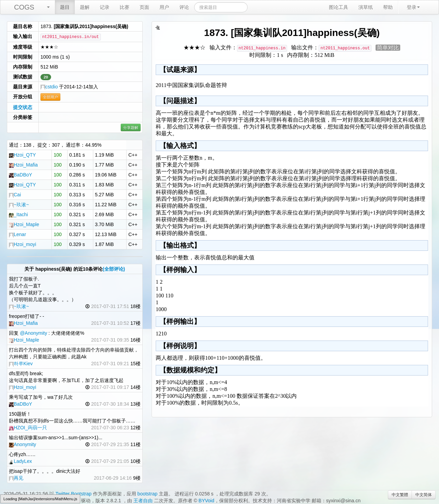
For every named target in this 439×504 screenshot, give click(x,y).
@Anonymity (34, 333)
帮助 (388, 7)
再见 (16, 478)
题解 (85, 7)
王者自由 (143, 501)
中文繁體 (400, 495)
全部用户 (50, 97)
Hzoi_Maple (24, 224)
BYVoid (206, 501)
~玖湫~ (19, 205)
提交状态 (23, 107)
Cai (15, 195)
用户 (164, 7)
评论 (184, 7)
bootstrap (147, 494)
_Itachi (18, 214)
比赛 (124, 7)
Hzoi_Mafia (23, 165)
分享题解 (131, 127)
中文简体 (424, 495)
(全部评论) (114, 269)
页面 (144, 7)
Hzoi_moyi (22, 244)
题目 (65, 7)
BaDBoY (21, 175)
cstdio (49, 87)
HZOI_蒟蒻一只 (28, 428)
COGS (24, 7)
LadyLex (20, 461)
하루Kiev (21, 364)
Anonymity (22, 444)
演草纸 (366, 7)
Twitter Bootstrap (74, 494)
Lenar (17, 234)
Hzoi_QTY (22, 155)
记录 (105, 7)
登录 (413, 7)
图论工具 (339, 7)
